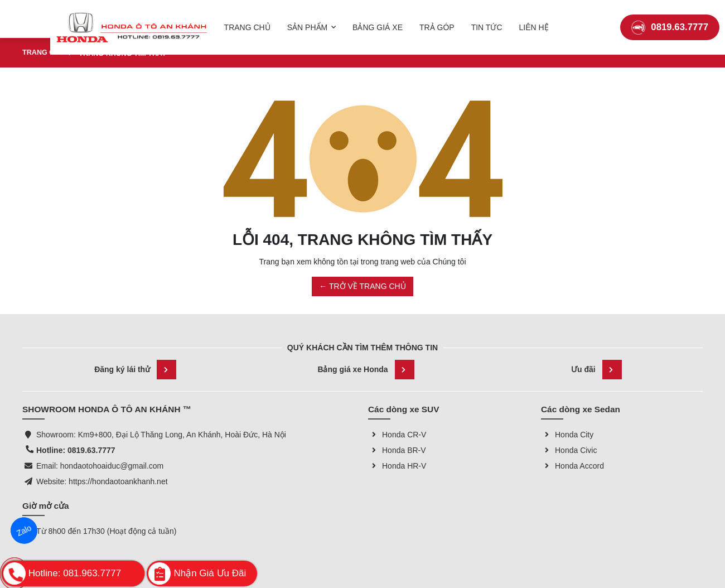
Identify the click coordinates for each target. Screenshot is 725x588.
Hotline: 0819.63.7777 (76, 450)
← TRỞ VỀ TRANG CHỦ (362, 286)
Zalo (24, 531)
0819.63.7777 (670, 19)
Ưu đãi (596, 370)
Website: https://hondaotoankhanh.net (102, 481)
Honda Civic (569, 450)
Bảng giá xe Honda (366, 370)
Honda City (567, 435)
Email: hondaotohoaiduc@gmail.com (100, 466)
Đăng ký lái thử (135, 370)
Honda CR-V (397, 435)
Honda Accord (572, 466)
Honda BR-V (397, 450)
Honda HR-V (397, 466)
